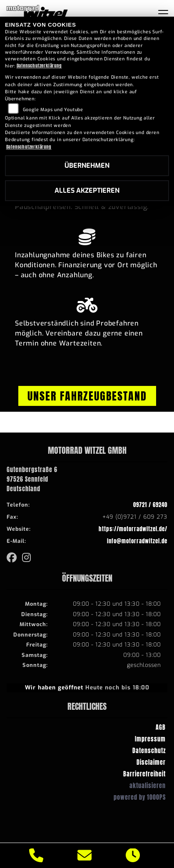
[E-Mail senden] (85, 856)
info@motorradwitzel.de (137, 541)
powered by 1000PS (140, 797)
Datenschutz (149, 751)
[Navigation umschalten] (163, 14)
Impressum (150, 739)
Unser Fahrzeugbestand (87, 396)
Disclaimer (151, 762)
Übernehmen (87, 165)
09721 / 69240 (150, 505)
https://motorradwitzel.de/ (133, 529)
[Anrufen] (36, 856)
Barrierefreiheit (144, 774)
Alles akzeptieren (87, 190)
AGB (161, 727)
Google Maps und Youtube (53, 110)
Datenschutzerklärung (39, 66)
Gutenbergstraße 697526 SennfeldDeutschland (32, 479)
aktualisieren (148, 786)
